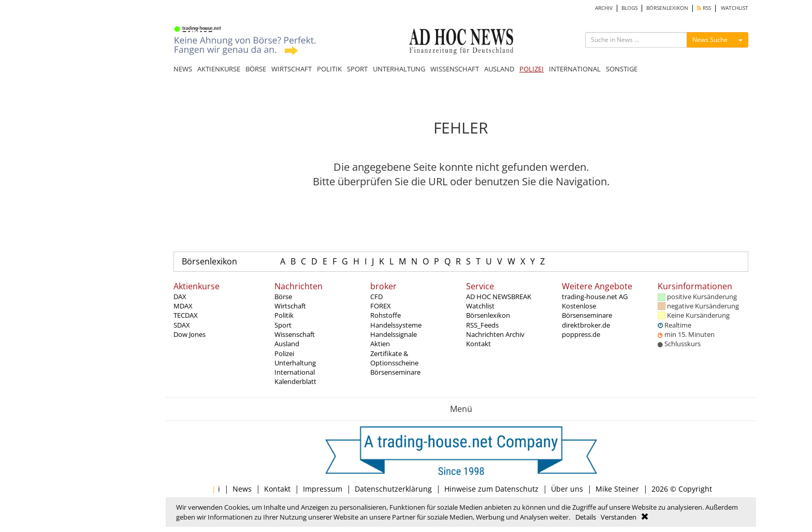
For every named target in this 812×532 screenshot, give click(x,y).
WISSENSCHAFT (455, 69)
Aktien (380, 344)
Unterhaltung (295, 363)
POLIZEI (532, 69)
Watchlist (480, 306)
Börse (283, 297)
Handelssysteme (396, 325)
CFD (376, 297)
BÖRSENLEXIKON (667, 8)
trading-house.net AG (595, 297)
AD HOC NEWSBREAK (499, 297)
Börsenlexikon (209, 261)
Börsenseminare (395, 372)
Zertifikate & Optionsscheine (394, 358)
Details (586, 517)
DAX (180, 297)
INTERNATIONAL (575, 69)
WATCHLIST (735, 8)
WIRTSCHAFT (292, 69)
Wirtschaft (290, 306)
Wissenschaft (295, 334)
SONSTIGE (622, 69)
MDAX (183, 306)
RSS (704, 8)
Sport (283, 325)
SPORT (357, 69)
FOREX (381, 306)
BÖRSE (256, 69)
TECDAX (186, 315)
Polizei (284, 353)
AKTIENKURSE (219, 69)
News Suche (710, 40)
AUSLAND (499, 69)
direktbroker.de (586, 325)
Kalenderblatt (295, 381)
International (295, 372)
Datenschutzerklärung (393, 489)
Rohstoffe (386, 315)
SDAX (182, 325)
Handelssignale (394, 334)
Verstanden (619, 517)
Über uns (567, 489)
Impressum (323, 489)
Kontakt (479, 344)
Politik (284, 315)
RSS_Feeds (482, 325)
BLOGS (629, 8)
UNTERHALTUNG (399, 69)
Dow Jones (190, 334)
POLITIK (329, 69)
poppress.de (581, 334)
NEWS (183, 69)
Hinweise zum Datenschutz (491, 489)
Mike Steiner (617, 489)
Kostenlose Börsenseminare (587, 311)
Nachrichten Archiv (495, 334)
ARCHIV (604, 8)
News (242, 489)
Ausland (287, 344)
